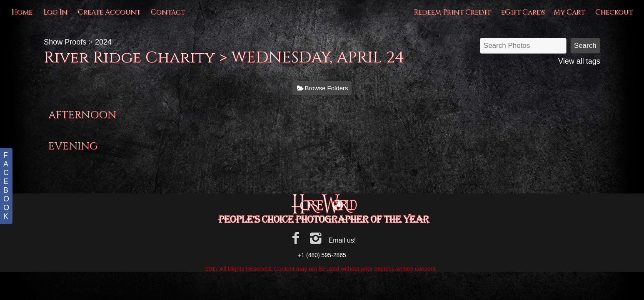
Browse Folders (326, 88)
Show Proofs (65, 42)
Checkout (614, 12)
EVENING (73, 146)
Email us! (342, 240)
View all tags (579, 61)
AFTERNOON (82, 115)
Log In (55, 12)
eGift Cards (523, 12)
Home (22, 12)
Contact (168, 12)
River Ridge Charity (131, 58)
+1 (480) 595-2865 (322, 255)
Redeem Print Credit (452, 12)
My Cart (570, 12)
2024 (103, 42)
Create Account (109, 12)
